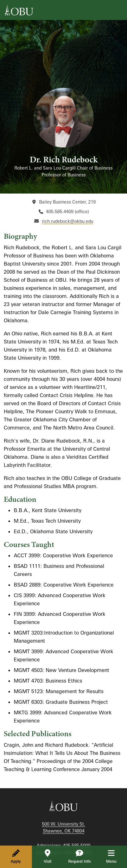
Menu (116, 856)
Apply (16, 856)
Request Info (79, 856)
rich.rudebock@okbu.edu (68, 221)
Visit (48, 856)
